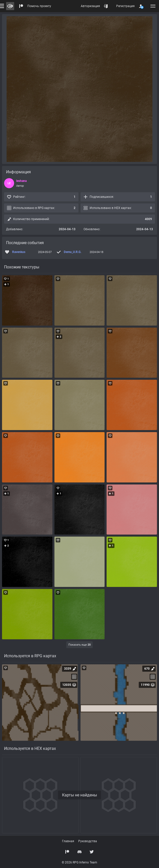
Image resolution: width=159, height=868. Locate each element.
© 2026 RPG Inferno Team (79, 862)
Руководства (88, 841)
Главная (68, 841)
